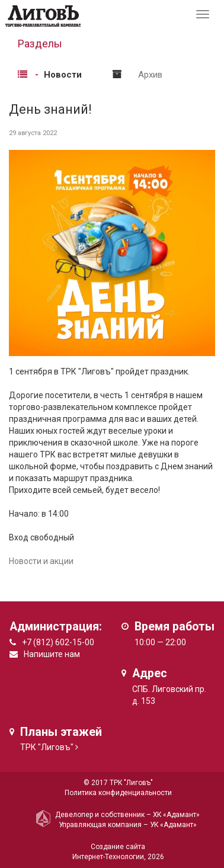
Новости (63, 75)
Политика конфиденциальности (118, 793)
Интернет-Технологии (108, 857)
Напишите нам (52, 654)
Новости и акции (41, 561)
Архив (150, 75)
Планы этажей (61, 732)
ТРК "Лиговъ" (47, 747)
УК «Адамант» (173, 825)
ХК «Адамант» (176, 815)
